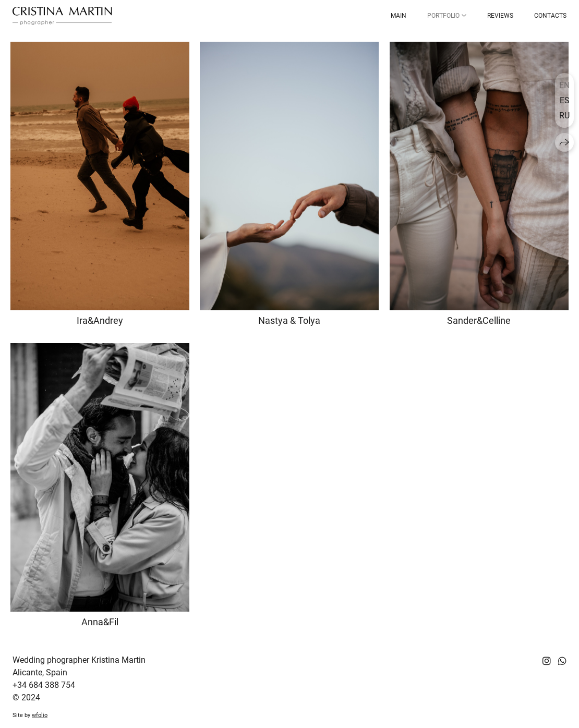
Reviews (500, 16)
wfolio (40, 715)
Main (399, 16)
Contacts (550, 16)
